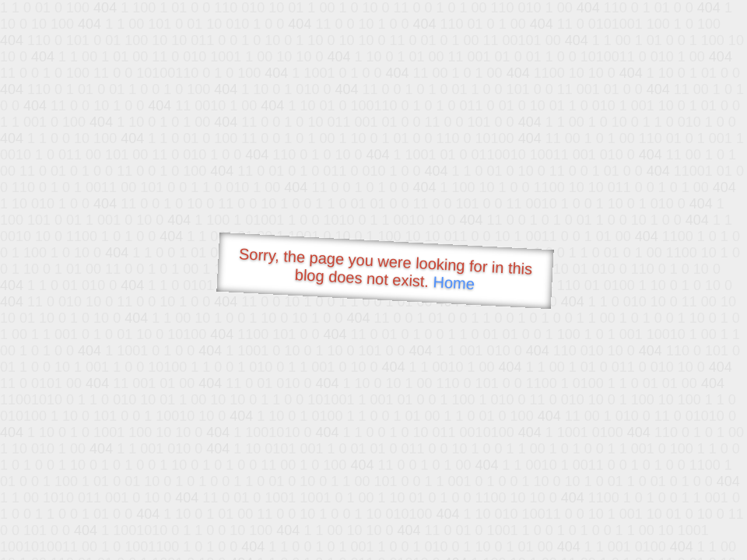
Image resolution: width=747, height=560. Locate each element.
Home (454, 283)
